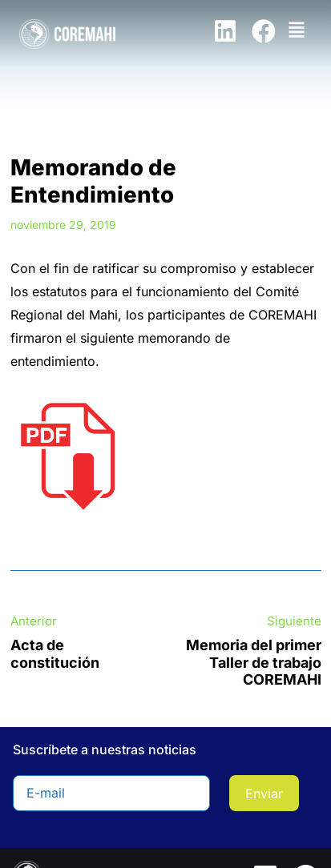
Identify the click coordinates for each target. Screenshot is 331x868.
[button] (297, 28)
